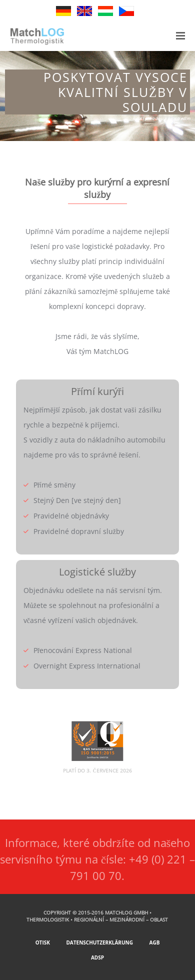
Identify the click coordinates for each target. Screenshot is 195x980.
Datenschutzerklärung (99, 942)
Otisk (43, 942)
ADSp (97, 957)
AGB (154, 942)
